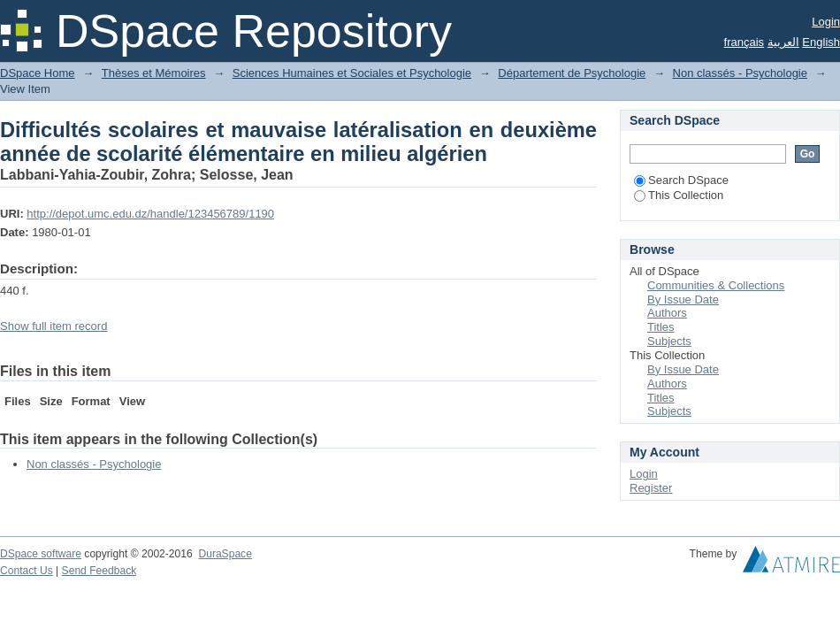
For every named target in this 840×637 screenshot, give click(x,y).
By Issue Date (683, 299)
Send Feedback (99, 571)
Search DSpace (681, 180)
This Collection (679, 195)
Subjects (669, 341)
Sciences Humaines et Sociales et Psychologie (352, 73)
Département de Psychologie (572, 73)
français (745, 42)
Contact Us (27, 571)
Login (826, 22)
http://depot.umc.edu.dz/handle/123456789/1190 (150, 214)
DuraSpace (225, 554)
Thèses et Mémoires (154, 73)
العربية (783, 42)
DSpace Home (38, 73)
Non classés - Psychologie (740, 73)
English (821, 42)
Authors (667, 313)
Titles (661, 327)
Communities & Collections (716, 285)
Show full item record (53, 326)
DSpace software (41, 554)
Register (651, 488)
